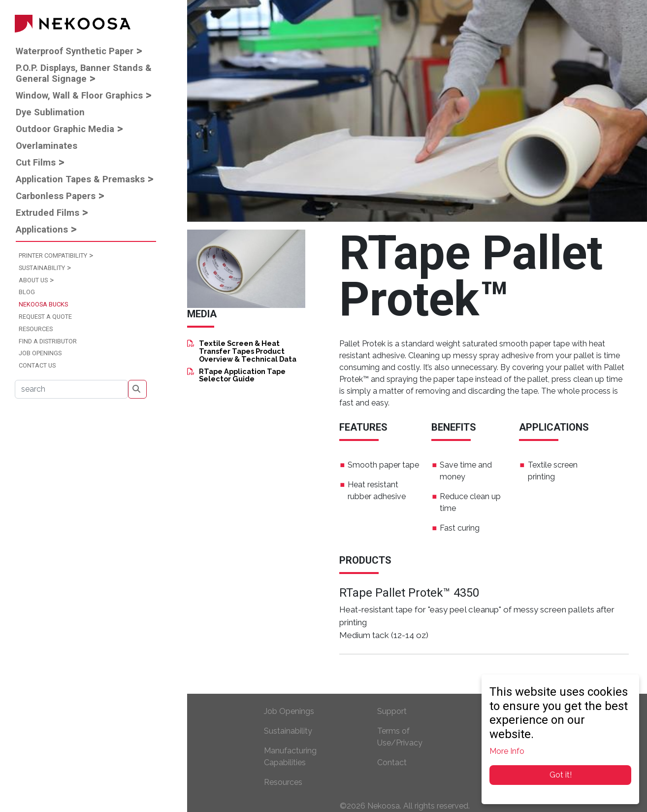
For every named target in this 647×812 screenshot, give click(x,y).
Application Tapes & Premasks (80, 179)
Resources (36, 329)
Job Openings (40, 353)
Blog (27, 292)
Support (392, 711)
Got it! (561, 775)
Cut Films (36, 162)
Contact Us (37, 365)
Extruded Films (48, 213)
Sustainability (42, 268)
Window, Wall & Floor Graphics (79, 95)
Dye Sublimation (50, 112)
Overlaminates (47, 146)
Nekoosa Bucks (43, 304)
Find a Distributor (48, 341)
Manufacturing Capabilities (290, 757)
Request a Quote (45, 317)
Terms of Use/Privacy (400, 737)
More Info (507, 751)
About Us (33, 280)
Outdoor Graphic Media (65, 129)
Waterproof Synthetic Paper (75, 51)
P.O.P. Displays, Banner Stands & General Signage (84, 73)
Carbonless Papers (56, 196)
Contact (392, 762)
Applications (42, 229)
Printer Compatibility (53, 255)
